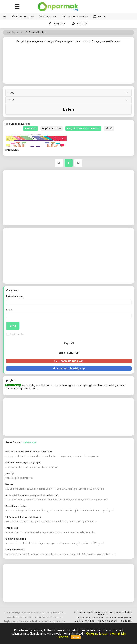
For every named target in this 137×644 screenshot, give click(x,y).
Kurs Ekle (31, 128)
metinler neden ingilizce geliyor (23, 463)
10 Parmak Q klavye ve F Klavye (23, 517)
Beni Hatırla (15, 334)
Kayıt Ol (80, 24)
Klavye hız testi (107, 621)
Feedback (126, 621)
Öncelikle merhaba (16, 506)
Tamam (76, 637)
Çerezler (98, 618)
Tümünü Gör (29, 443)
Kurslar (100, 17)
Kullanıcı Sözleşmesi (118, 618)
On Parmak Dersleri (75, 17)
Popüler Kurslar (52, 128)
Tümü (109, 128)
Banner (9, 484)
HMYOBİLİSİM (12, 150)
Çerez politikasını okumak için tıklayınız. (91, 635)
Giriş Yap (57, 24)
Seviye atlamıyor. (15, 550)
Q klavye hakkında (16, 539)
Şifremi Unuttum (69, 353)
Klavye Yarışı (48, 17)
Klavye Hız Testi (23, 17)
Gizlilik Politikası (85, 621)
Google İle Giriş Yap (69, 361)
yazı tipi (10, 473)
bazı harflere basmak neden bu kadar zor (29, 452)
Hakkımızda (83, 618)
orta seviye (12, 528)
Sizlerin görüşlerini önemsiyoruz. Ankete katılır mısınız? (103, 614)
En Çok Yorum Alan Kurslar (83, 128)
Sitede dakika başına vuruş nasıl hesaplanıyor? (32, 495)
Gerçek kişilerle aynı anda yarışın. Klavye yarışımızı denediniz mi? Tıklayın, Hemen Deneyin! (68, 41)
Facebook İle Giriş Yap (69, 369)
